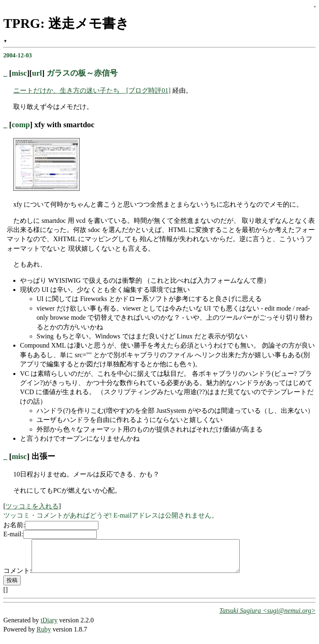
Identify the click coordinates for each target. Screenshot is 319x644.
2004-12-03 (18, 55)
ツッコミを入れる (32, 506)
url (37, 73)
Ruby (44, 635)
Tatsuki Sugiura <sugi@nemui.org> (267, 617)
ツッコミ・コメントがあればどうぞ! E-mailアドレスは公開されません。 (111, 515)
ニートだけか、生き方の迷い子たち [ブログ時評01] (92, 90)
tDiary (49, 626)
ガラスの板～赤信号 (82, 73)
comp (21, 125)
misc (19, 73)
